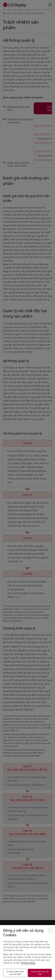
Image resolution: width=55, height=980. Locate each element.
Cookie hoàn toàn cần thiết (40, 973)
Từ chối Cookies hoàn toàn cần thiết (15, 973)
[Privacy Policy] (28, 963)
